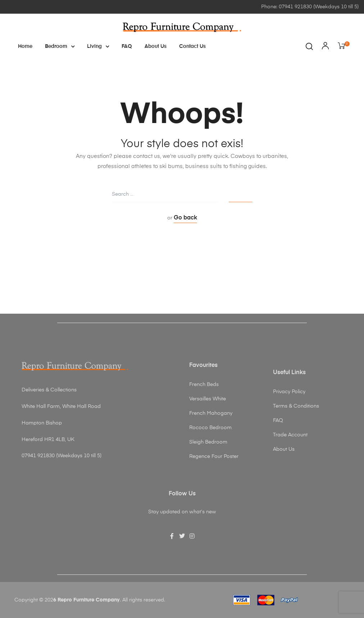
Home (25, 46)
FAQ (127, 46)
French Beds (204, 385)
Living (98, 46)
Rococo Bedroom (210, 428)
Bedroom (60, 46)
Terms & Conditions (296, 406)
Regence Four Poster (214, 456)
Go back (185, 218)
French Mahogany (211, 413)
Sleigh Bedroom (208, 442)
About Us (156, 46)
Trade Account (290, 435)
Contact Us (192, 46)
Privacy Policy (289, 392)
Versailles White (208, 399)
